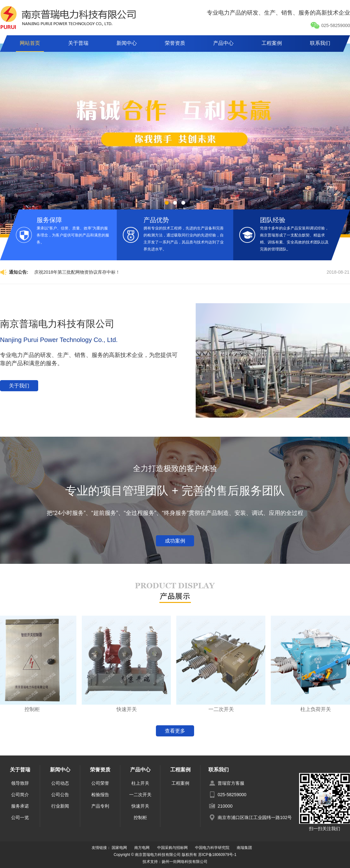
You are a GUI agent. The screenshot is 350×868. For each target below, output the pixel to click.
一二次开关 (224, 709)
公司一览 (20, 817)
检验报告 (100, 795)
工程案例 (272, 43)
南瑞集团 (244, 848)
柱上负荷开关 (318, 709)
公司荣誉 (100, 783)
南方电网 (142, 848)
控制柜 (35, 709)
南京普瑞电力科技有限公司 (57, 324)
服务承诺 (20, 806)
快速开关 (129, 709)
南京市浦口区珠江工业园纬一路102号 (255, 817)
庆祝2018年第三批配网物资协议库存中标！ (77, 272)
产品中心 (223, 43)
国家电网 (119, 848)
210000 (225, 806)
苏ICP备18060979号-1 (217, 855)
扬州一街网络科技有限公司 (185, 862)
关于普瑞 (78, 43)
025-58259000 (330, 25)
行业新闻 (60, 806)
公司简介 (20, 795)
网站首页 (30, 43)
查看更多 (175, 731)
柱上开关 (140, 783)
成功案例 (175, 541)
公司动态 (60, 783)
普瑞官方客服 (231, 783)
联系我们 (320, 43)
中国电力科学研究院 (212, 848)
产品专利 (100, 806)
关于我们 (19, 386)
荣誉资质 (175, 43)
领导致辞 (20, 783)
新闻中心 (127, 43)
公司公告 (60, 795)
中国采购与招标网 (172, 848)
